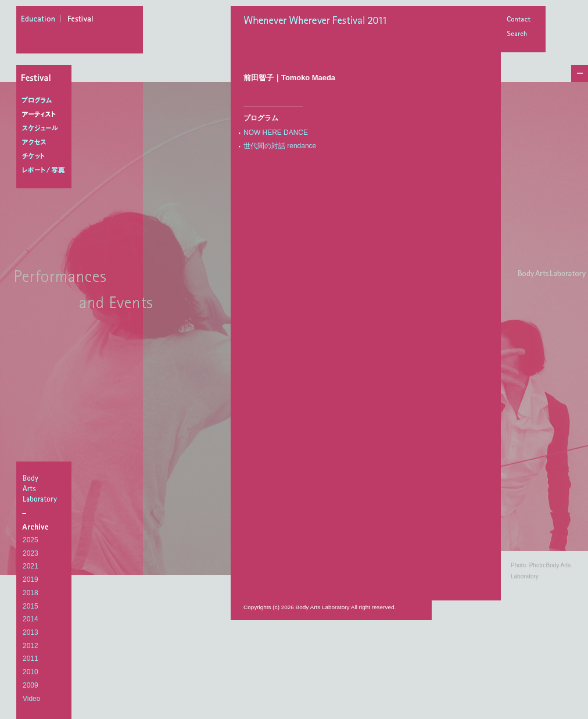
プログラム (46, 101)
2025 (31, 540)
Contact (518, 20)
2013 (31, 632)
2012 (31, 646)
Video (31, 699)
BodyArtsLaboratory (45, 488)
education (41, 20)
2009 (31, 685)
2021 (31, 566)
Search (518, 35)
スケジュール (46, 128)
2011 (31, 659)
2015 (31, 606)
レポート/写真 (46, 170)
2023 (31, 553)
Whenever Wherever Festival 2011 (319, 22)
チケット (46, 156)
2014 (31, 619)
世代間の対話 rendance (280, 146)
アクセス (46, 142)
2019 (31, 580)
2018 (31, 593)
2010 (31, 672)
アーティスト (46, 115)
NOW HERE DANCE (276, 133)
